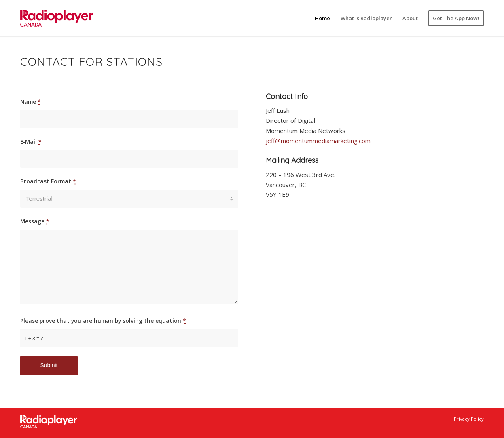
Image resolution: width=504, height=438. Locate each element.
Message (35, 221)
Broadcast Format (48, 181)
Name (31, 102)
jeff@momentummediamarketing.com (318, 141)
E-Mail (31, 142)
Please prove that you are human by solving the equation (103, 321)
